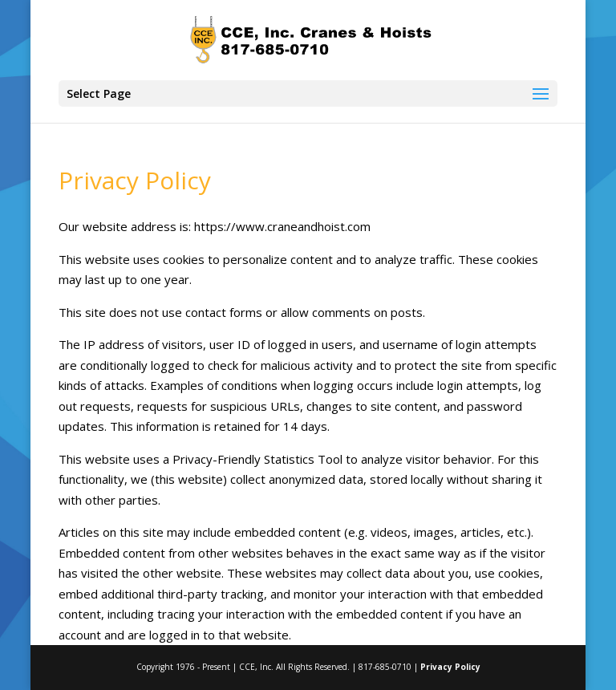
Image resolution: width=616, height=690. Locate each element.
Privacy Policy (450, 667)
